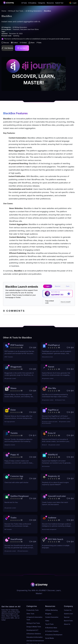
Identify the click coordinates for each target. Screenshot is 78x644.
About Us (67, 624)
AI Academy (32, 3)
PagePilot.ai (53, 410)
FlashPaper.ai (54, 345)
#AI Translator (8, 529)
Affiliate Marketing (51, 610)
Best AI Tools (68, 621)
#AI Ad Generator (47, 423)
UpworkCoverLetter (57, 496)
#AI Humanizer (46, 466)
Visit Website (7, 48)
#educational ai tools (47, 357)
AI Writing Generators (34, 11)
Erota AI (52, 433)
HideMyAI (53, 455)
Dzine (13, 410)
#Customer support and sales (50, 422)
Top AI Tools (49, 624)
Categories (42, 3)
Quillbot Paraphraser (20, 496)
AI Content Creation (52, 631)
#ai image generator (10, 422)
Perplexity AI (54, 476)
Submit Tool (59, 3)
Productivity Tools (32, 610)
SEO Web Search (56, 539)
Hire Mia (52, 388)
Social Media (49, 638)
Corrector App (17, 476)
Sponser (67, 617)
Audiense (52, 518)
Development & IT (32, 630)
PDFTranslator (17, 345)
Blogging (48, 614)
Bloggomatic (16, 367)
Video (47, 621)
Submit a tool (68, 614)
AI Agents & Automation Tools (34, 618)
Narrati (51, 367)
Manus (13, 388)
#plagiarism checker (10, 445)
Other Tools (30, 614)
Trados (13, 518)
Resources (50, 3)
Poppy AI (15, 455)
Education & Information (34, 637)
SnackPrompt (16, 539)
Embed (23, 43)
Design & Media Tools (34, 627)
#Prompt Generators (23, 551)
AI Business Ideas (51, 628)
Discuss (5, 43)
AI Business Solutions (34, 634)
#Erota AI (44, 445)
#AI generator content (10, 378)
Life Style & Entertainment (35, 641)
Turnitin (14, 433)
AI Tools (24, 3)
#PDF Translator (9, 357)
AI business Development (54, 635)
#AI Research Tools (60, 400)
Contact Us (68, 610)
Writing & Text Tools (16, 11)
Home (4, 11)
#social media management (49, 529)
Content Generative (52, 617)
